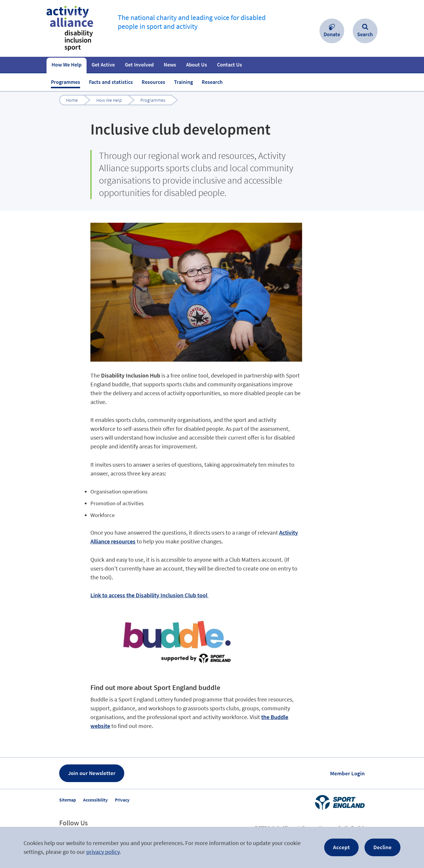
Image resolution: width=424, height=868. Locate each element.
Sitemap (68, 800)
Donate (332, 34)
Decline (382, 847)
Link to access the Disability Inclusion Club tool (149, 595)
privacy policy (103, 852)
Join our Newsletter (92, 773)
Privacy (122, 800)
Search (365, 34)
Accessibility (95, 800)
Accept (341, 847)
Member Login (347, 773)
